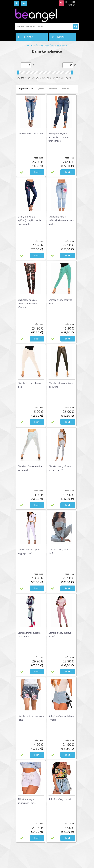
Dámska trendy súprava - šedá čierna (30, 635)
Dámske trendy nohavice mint (60, 302)
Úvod (30, 46)
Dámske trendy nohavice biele (30, 385)
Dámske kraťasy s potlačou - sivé (31, 718)
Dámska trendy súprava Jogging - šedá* (60, 468)
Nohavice (62, 46)
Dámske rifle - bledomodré (31, 133)
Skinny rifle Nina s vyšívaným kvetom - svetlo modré (61, 220)
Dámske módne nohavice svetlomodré (30, 468)
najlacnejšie (41, 89)
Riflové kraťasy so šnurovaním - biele (27, 801)
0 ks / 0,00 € (70, 2)
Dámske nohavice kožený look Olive (61, 385)
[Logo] (36, 15)
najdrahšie (53, 89)
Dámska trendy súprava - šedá (61, 551)
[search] (76, 27)
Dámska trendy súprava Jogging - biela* (29, 551)
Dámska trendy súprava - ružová (61, 635)
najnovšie (65, 89)
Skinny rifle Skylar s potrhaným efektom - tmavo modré (59, 137)
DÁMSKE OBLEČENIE (45, 46)
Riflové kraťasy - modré (60, 799)
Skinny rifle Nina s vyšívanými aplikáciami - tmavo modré (29, 220)
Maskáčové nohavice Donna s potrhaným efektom (28, 304)
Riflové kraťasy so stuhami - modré (61, 718)
